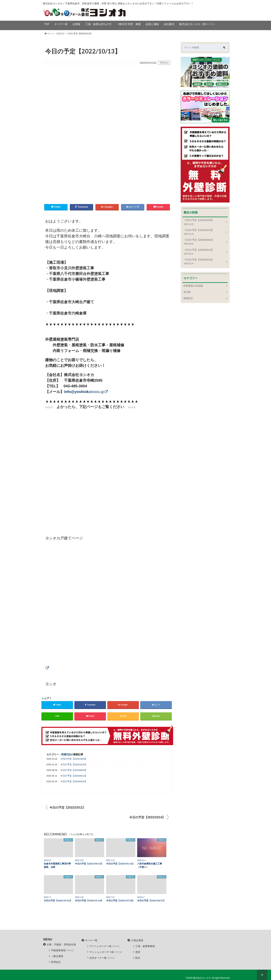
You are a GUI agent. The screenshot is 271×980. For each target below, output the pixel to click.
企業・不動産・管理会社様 (61, 945)
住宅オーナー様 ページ (102, 958)
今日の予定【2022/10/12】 (67, 808)
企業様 (76, 24)
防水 (138, 958)
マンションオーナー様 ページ (106, 952)
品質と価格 (152, 24)
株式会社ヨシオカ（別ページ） (198, 24)
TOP (47, 24)
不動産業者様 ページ (62, 950)
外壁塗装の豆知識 (193, 286)
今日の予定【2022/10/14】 (147, 817)
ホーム (49, 34)
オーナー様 (61, 24)
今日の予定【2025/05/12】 (74, 776)
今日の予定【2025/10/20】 (74, 759)
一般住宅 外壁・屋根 (129, 24)
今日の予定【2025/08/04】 (74, 770)
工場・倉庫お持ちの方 (98, 24)
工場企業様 (137, 940)
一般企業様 (57, 956)
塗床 (138, 952)
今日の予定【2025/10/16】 (74, 765)
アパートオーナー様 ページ (104, 946)
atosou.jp (84, 392)
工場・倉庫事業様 (145, 946)
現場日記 (60, 34)
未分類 (187, 292)
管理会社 (56, 962)
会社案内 (169, 24)
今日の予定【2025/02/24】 (74, 781)
